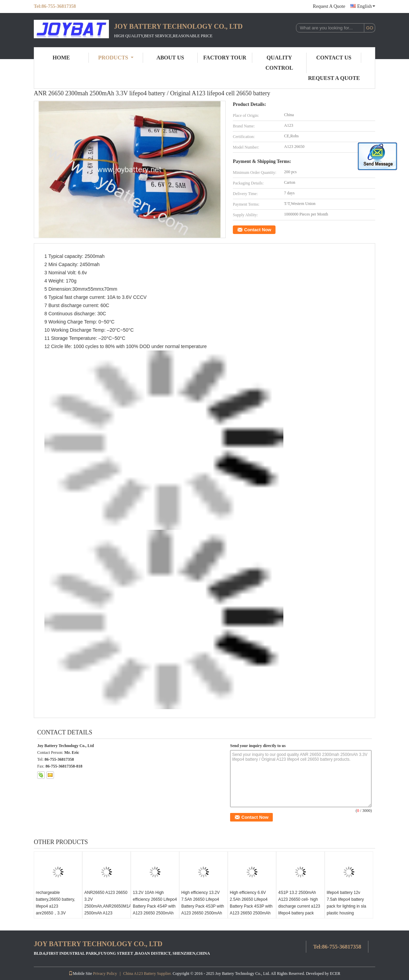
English (366, 6)
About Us (170, 58)
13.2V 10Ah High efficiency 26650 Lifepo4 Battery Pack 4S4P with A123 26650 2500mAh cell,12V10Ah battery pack (155, 910)
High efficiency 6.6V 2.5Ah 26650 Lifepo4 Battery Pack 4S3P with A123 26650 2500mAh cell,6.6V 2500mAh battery (251, 910)
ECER (335, 974)
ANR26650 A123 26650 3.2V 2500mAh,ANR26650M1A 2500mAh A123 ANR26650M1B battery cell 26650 (107, 910)
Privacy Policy (105, 974)
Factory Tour (225, 58)
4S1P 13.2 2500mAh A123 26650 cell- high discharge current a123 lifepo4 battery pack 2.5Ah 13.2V (299, 906)
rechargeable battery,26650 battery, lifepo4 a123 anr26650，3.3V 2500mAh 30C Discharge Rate (55, 910)
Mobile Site (80, 974)
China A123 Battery (140, 974)
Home (61, 58)
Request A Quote (329, 6)
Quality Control (279, 63)
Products (116, 58)
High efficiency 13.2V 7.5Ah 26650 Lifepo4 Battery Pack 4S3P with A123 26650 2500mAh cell (203, 906)
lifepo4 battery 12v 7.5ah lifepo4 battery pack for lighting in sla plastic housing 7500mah (346, 906)
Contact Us (334, 58)
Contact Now (258, 230)
